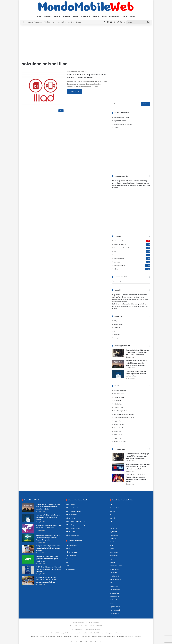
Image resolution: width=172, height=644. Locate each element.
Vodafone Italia (115, 508)
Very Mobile (113, 528)
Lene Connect (114, 576)
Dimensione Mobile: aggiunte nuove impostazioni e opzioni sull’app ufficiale (136, 374)
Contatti (116, 128)
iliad (53, 22)
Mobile (46, 16)
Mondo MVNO (118, 435)
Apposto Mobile (115, 607)
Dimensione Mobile (116, 566)
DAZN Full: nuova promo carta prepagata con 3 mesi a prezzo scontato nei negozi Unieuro (46, 580)
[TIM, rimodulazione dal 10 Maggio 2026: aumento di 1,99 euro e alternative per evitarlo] (118, 467)
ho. (111, 525)
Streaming (85, 16)
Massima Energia (115, 579)
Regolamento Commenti (72, 636)
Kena (111, 521)
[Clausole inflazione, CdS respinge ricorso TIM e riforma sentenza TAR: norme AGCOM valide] (118, 353)
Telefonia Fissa (119, 258)
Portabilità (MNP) (119, 397)
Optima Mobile (114, 569)
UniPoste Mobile (115, 610)
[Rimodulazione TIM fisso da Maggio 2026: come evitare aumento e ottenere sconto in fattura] (118, 478)
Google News (118, 324)
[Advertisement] (86, 42)
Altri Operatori (114, 613)
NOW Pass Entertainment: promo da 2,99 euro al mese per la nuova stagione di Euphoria (48, 538)
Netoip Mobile (114, 593)
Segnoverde (113, 573)
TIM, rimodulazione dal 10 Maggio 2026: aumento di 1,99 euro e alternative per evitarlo (138, 467)
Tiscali (112, 542)
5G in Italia (117, 401)
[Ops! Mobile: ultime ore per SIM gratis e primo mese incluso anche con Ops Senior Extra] (28, 570)
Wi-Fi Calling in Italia (120, 411)
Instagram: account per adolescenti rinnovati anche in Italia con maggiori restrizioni (48, 548)
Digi (111, 559)
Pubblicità (138, 636)
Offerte (56, 16)
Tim (24, 22)
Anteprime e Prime (120, 241)
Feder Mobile (114, 552)
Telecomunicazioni (120, 244)
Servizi (95, 16)
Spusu (112, 549)
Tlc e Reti (66, 16)
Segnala (132, 16)
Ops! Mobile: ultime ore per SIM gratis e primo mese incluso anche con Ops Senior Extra (49, 569)
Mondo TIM (117, 421)
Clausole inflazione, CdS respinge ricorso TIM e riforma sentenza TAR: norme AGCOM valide (138, 353)
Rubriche (60, 636)
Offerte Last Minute (72, 535)
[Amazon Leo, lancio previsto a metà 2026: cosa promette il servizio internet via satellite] (118, 364)
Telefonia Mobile (119, 265)
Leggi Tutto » (75, 91)
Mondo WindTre (119, 428)
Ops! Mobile (114, 600)
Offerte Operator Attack (73, 511)
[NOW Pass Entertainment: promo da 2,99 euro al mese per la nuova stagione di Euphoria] (28, 538)
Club (124, 16)
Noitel (112, 545)
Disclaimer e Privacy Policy (107, 636)
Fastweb (112, 518)
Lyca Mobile (114, 556)
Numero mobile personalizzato (124, 414)
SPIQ (111, 603)
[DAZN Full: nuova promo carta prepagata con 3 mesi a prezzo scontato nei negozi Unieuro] (28, 581)
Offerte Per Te (70, 518)
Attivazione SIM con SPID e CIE (124, 418)
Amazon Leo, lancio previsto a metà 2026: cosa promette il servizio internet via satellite (136, 363)
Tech (103, 16)
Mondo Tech (118, 438)
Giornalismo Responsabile (125, 636)
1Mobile (112, 562)
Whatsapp (117, 334)
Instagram (117, 338)
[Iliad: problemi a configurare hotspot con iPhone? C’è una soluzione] (43, 92)
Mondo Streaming (120, 441)
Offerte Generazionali (73, 528)
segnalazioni (123, 302)
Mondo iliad (118, 431)
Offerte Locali (70, 532)
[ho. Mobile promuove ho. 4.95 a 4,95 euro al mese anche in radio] (28, 529)
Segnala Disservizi (120, 121)
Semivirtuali (60, 22)
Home (39, 16)
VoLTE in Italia (118, 407)
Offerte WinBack (71, 515)
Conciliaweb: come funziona (123, 124)
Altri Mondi (117, 262)
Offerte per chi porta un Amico (76, 521)
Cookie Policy (93, 636)
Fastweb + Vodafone (34, 22)
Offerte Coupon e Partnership (75, 525)
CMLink (112, 583)
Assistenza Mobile (120, 390)
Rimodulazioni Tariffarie (122, 248)
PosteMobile (114, 535)
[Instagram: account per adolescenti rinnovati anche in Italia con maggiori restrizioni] (28, 549)
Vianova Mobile (115, 590)
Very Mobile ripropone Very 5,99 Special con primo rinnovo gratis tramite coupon (47, 559)
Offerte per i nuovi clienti (74, 508)
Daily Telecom (114, 586)
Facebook (117, 328)
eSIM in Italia (118, 404)
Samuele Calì (73, 71)
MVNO (70, 22)
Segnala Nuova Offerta (121, 117)
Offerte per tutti (71, 504)
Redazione (34, 636)
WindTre (47, 22)
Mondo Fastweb (119, 424)
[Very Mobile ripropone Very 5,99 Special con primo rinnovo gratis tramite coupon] (28, 559)
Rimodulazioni (114, 16)
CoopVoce (113, 538)
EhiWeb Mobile (115, 596)
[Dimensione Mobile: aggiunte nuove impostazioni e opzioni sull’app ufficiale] (118, 374)
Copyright (77, 629)
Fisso (75, 16)
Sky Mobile (113, 532)
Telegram (117, 321)
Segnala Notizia (50, 636)
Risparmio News (119, 394)
